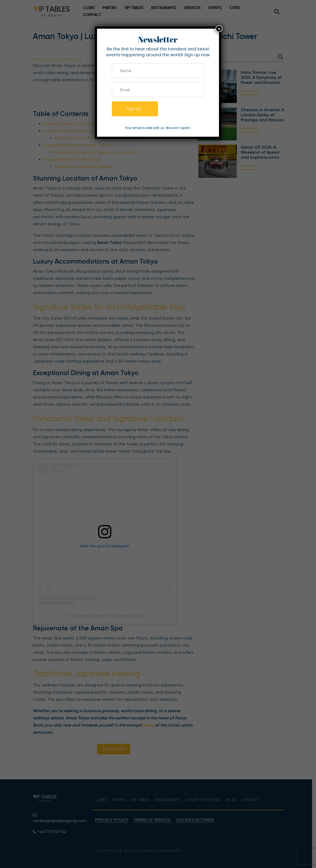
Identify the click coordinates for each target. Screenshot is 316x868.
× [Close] (219, 29)
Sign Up (134, 109)
